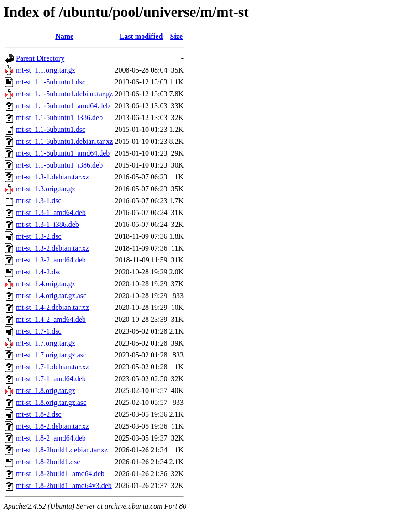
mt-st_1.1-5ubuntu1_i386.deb (59, 118)
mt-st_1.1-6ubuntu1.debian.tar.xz (64, 141)
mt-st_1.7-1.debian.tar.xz (52, 367)
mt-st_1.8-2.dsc (39, 414)
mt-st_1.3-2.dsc (39, 236)
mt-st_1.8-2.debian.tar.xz (52, 426)
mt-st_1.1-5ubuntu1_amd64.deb (63, 106)
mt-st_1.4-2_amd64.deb (51, 319)
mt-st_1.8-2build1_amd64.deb (60, 474)
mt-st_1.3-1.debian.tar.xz (52, 177)
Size (177, 36)
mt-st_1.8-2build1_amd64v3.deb (64, 485)
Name (64, 36)
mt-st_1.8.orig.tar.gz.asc (51, 402)
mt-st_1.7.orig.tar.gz (46, 343)
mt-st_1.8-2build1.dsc (48, 462)
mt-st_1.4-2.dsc (39, 272)
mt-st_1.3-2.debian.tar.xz (52, 248)
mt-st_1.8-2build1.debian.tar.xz (62, 450)
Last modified (141, 36)
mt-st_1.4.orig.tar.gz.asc (51, 296)
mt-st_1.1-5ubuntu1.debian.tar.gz (64, 94)
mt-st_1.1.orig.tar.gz (46, 70)
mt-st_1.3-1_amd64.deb (51, 212)
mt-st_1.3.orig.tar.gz (46, 189)
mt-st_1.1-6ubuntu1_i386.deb (59, 165)
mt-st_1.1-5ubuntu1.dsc (51, 82)
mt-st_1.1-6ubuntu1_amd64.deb (63, 153)
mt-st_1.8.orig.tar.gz (46, 391)
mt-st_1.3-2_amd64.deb (51, 260)
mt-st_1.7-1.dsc (39, 331)
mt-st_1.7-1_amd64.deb (51, 379)
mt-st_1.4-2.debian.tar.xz (52, 307)
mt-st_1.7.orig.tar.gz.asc (51, 355)
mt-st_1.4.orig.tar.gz (46, 284)
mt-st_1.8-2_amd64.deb (51, 438)
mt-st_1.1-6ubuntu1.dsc (51, 129)
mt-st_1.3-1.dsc (39, 201)
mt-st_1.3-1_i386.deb (47, 224)
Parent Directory (40, 58)
